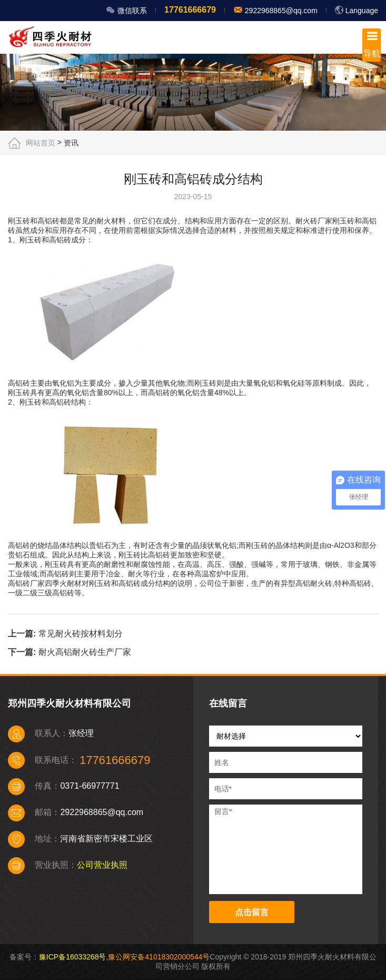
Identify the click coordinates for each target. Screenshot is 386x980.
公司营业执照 (102, 865)
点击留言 (252, 912)
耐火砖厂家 (314, 221)
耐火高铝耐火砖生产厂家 (85, 652)
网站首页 (41, 143)
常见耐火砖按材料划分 (81, 634)
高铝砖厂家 (26, 583)
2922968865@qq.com (280, 11)
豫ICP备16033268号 (73, 957)
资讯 (71, 143)
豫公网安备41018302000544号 (159, 957)
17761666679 (190, 10)
